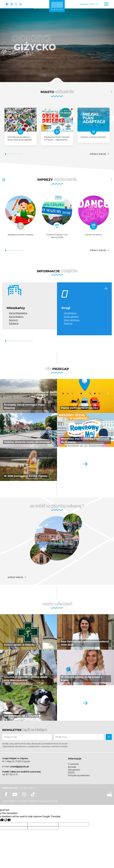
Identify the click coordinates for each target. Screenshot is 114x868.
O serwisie (73, 764)
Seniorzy (14, 320)
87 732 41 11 (12, 775)
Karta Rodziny (16, 317)
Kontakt (72, 767)
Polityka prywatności (79, 775)
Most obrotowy (72, 320)
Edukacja (14, 323)
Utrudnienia (70, 313)
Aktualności (74, 770)
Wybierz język (87, 4)
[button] (3, 45)
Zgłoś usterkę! (71, 317)
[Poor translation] (7, 820)
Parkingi (68, 323)
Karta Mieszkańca (18, 313)
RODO (71, 773)
